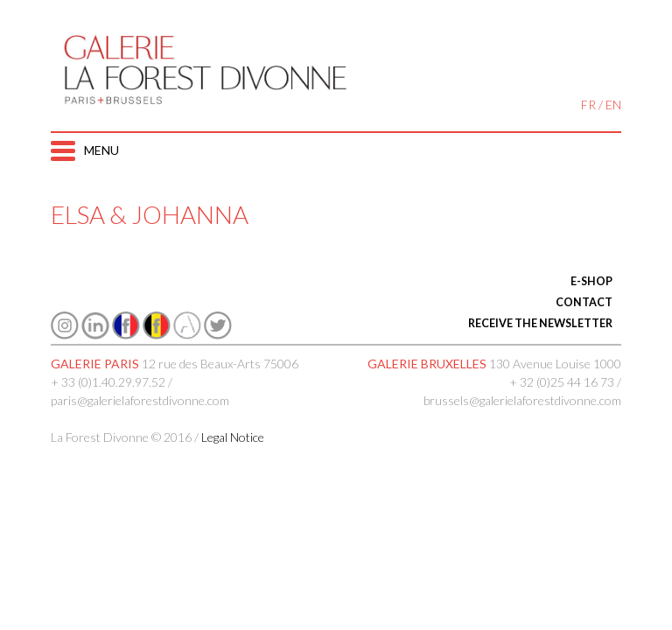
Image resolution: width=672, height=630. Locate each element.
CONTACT (584, 302)
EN (613, 105)
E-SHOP (591, 281)
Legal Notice (233, 437)
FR (588, 105)
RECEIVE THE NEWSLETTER (540, 323)
